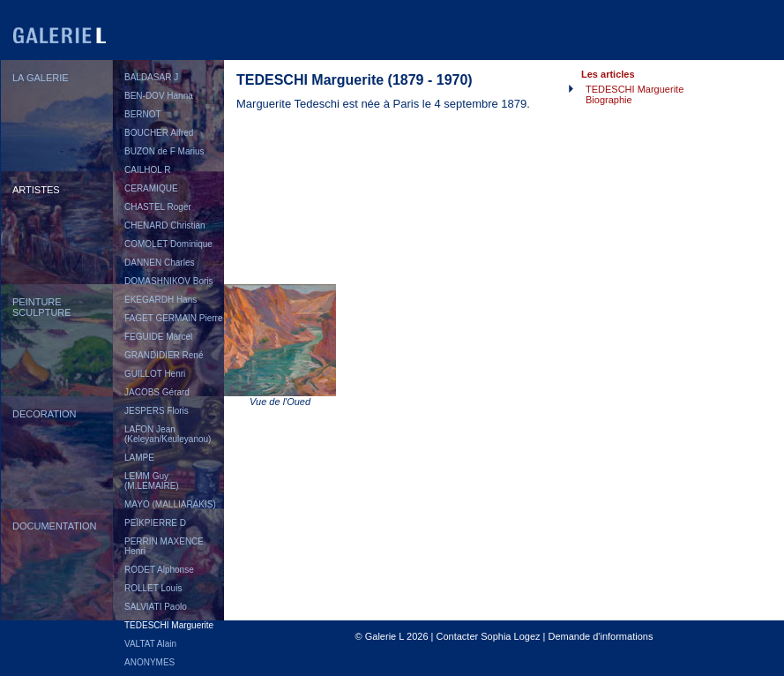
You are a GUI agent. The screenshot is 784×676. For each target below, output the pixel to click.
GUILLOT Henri (155, 374)
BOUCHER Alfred (159, 133)
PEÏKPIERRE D (155, 523)
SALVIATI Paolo (156, 607)
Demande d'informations (601, 636)
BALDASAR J (151, 77)
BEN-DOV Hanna (159, 96)
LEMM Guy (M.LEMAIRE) (152, 481)
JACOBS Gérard (157, 392)
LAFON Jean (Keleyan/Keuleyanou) (168, 434)
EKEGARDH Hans (161, 300)
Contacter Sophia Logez (488, 636)
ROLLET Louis (153, 588)
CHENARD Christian (165, 225)
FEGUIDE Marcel (158, 337)
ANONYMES (149, 662)
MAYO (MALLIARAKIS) (170, 504)
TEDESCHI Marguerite (169, 625)
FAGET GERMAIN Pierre (174, 318)
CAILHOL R (147, 170)
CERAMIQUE (151, 188)
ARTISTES (36, 190)
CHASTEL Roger (158, 207)
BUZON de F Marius (164, 151)
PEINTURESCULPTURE (42, 307)
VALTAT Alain (150, 644)
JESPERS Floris (157, 411)
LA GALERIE (41, 78)
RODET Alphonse (159, 570)
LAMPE (139, 458)
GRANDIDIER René (164, 355)
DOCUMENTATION (55, 526)
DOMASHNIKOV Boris (169, 281)
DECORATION (45, 414)
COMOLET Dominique (168, 244)
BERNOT (143, 114)
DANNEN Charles (159, 263)
